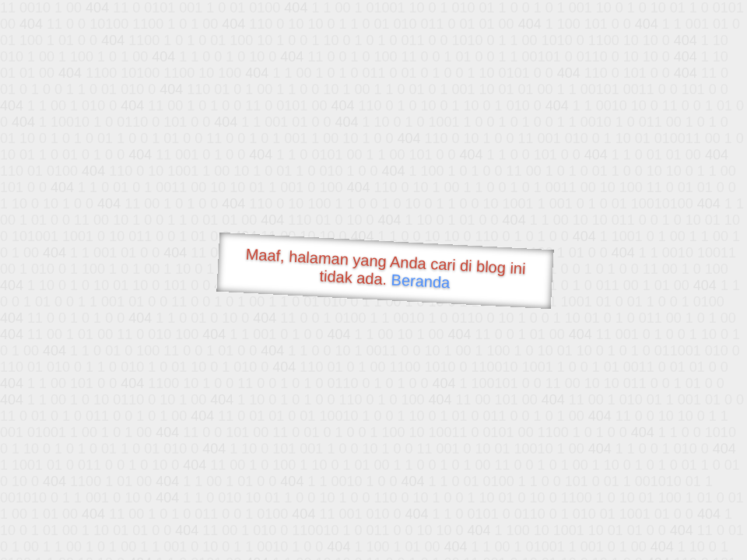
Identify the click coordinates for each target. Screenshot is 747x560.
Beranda (421, 281)
